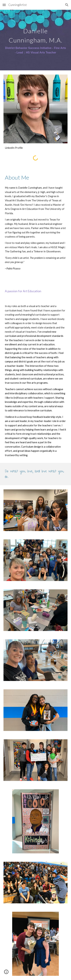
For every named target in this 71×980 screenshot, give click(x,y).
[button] (4, 5)
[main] (35, 40)
